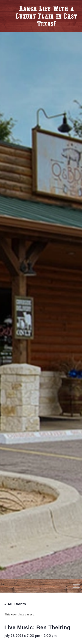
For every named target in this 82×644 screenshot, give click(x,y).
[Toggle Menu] (76, 586)
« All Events (15, 604)
